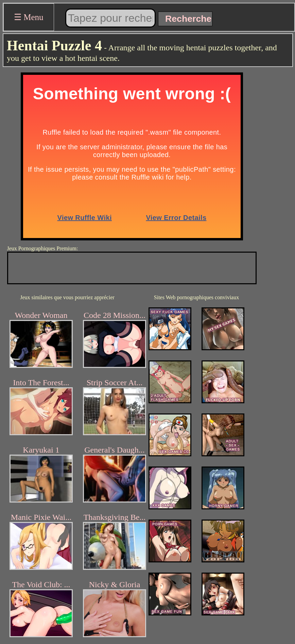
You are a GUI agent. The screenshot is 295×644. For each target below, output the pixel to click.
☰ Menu (29, 17)
